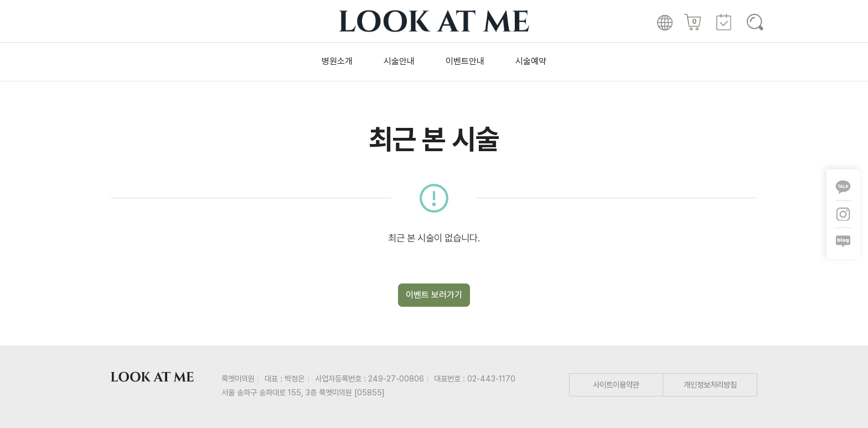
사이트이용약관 (616, 385)
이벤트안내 (465, 61)
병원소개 (337, 61)
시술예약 (531, 61)
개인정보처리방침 (710, 385)
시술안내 (399, 61)
